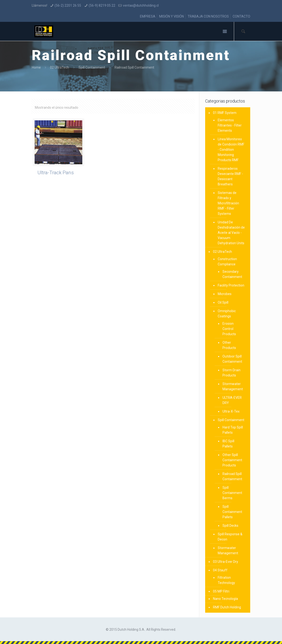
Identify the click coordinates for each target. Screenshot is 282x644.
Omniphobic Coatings (227, 314)
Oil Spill (223, 302)
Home (36, 67)
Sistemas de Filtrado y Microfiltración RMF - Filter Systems (228, 203)
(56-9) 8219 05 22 (102, 5)
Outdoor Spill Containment (232, 359)
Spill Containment (92, 67)
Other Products (229, 345)
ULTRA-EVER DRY (232, 400)
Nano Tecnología (225, 599)
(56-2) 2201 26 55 (68, 5)
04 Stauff (220, 570)
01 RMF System (225, 113)
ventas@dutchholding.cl (141, 5)
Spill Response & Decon (230, 537)
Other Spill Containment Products (232, 460)
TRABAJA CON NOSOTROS (208, 16)
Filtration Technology (226, 580)
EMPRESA (148, 16)
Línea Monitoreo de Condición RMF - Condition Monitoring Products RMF (231, 150)
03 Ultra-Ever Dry (226, 562)
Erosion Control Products (229, 329)
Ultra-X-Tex (231, 411)
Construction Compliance (227, 262)
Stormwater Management (233, 386)
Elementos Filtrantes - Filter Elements (230, 125)
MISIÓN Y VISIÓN (171, 16)
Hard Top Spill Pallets (233, 430)
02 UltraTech (60, 67)
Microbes (225, 294)
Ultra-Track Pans (56, 173)
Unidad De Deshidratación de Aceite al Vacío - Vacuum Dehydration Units (231, 233)
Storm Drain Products (231, 373)
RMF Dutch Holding (227, 607)
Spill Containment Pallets (232, 512)
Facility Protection (231, 285)
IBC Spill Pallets (228, 444)
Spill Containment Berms (232, 493)
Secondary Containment (232, 274)
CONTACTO (241, 16)
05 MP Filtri (221, 591)
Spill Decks (230, 526)
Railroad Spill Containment (232, 476)
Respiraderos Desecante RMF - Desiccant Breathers (230, 176)
